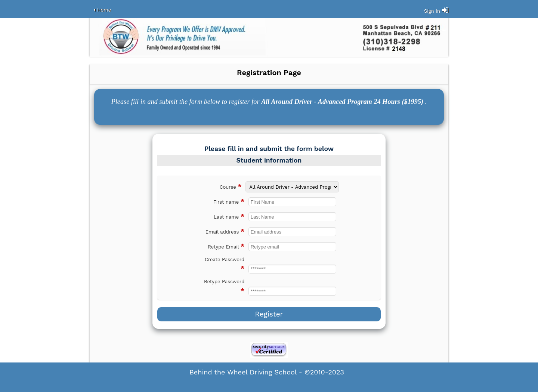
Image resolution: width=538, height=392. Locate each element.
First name (229, 201)
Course (231, 186)
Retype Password (224, 287)
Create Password (225, 265)
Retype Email (226, 246)
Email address (225, 231)
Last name (229, 216)
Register (269, 314)
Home (104, 10)
